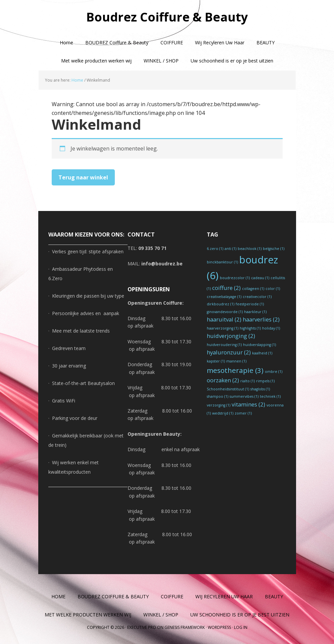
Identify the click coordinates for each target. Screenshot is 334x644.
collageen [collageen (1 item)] (253, 289)
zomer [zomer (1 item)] (243, 413)
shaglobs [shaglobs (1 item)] (260, 389)
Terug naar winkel (83, 177)
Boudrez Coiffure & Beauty (167, 17)
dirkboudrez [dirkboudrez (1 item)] (221, 304)
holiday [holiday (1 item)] (271, 328)
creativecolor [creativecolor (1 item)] (257, 297)
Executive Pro (142, 627)
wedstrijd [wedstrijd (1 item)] (223, 413)
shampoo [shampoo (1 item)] (218, 396)
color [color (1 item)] (273, 289)
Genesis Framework (185, 627)
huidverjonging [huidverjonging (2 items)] (231, 336)
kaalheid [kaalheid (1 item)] (262, 353)
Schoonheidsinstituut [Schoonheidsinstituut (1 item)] (228, 389)
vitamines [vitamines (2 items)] (248, 404)
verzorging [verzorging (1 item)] (219, 405)
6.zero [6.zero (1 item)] (215, 249)
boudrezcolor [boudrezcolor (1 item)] (235, 278)
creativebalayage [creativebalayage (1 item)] (224, 297)
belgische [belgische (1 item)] (274, 249)
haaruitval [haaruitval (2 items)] (224, 319)
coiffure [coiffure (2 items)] (226, 288)
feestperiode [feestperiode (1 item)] (250, 304)
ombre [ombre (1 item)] (274, 372)
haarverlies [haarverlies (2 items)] (261, 319)
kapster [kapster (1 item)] (216, 361)
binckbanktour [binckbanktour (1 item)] (222, 262)
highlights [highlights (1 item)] (250, 328)
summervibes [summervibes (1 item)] (244, 396)
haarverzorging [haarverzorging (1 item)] (223, 328)
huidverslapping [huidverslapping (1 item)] (259, 345)
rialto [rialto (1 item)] (248, 381)
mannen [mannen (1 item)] (236, 361)
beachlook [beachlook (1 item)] (250, 249)
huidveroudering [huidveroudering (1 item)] (224, 345)
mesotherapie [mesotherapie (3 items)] (235, 370)
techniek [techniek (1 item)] (270, 396)
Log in (241, 627)
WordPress (219, 627)
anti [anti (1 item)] (230, 249)
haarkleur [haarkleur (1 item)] (255, 312)
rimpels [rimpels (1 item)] (265, 381)
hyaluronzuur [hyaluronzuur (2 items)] (229, 352)
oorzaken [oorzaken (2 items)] (223, 380)
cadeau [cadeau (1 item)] (260, 278)
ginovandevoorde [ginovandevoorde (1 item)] (225, 312)
